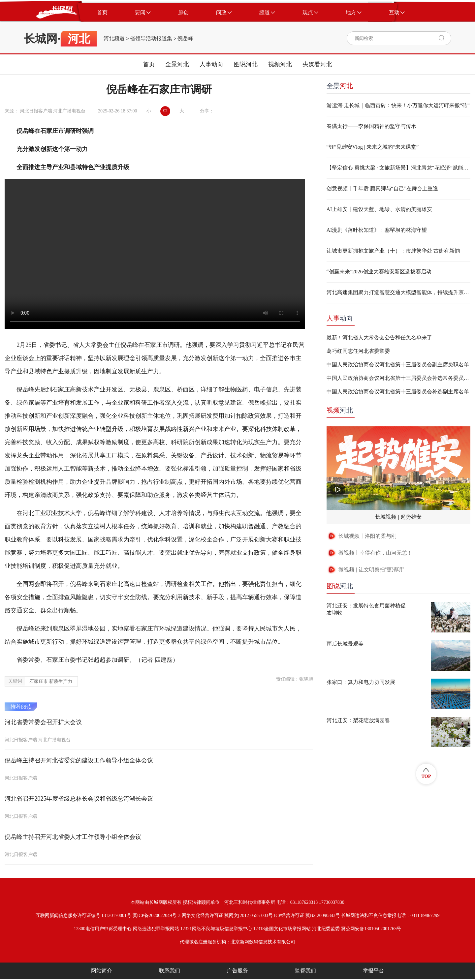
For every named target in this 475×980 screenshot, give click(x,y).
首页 (149, 64)
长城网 (41, 39)
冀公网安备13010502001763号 (371, 929)
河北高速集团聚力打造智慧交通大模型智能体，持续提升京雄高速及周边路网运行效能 (398, 292)
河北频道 (114, 39)
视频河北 (280, 64)
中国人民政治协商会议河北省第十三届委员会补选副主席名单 (398, 392)
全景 (340, 86)
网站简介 (102, 971)
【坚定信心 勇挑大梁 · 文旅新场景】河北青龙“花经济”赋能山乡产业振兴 (398, 168)
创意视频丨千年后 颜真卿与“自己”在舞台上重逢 (382, 188)
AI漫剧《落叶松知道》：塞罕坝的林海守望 (377, 230)
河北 (340, 410)
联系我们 (170, 971)
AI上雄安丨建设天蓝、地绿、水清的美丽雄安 (380, 209)
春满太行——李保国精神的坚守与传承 (371, 126)
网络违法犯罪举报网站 (156, 929)
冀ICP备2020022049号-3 (157, 916)
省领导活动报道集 (151, 39)
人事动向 (211, 64)
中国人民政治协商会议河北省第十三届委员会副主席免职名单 (398, 365)
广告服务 (237, 971)
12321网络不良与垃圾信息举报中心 (216, 929)
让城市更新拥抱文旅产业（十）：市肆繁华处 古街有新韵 (393, 251)
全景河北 (177, 64)
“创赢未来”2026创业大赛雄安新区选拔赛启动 (379, 272)
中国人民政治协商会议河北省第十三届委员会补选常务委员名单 (398, 378)
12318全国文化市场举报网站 (282, 929)
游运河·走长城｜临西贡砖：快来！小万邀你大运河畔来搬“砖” (398, 105)
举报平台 (373, 971)
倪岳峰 (185, 39)
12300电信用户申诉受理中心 (103, 929)
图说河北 (246, 64)
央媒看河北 (317, 64)
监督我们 (305, 971)
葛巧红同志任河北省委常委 (358, 351)
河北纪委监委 (326, 929)
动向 (340, 318)
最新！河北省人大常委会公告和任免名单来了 (379, 337)
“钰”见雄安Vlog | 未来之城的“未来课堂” (373, 147)
